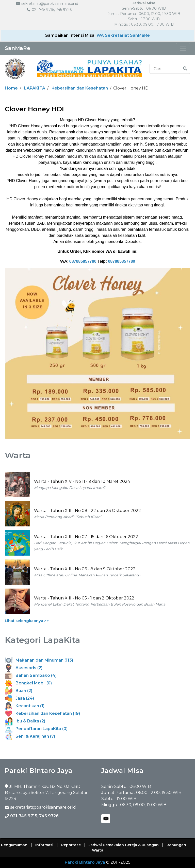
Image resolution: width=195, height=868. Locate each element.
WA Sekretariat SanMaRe (123, 35)
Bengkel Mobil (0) (28, 683)
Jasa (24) (19, 698)
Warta (98, 850)
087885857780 (83, 261)
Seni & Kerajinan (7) (30, 736)
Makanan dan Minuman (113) (39, 660)
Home (11, 88)
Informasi (44, 845)
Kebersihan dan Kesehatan (80, 88)
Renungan (176, 845)
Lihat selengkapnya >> (27, 621)
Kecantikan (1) (25, 706)
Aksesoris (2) (24, 668)
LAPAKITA (35, 88)
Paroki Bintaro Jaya (85, 862)
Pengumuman (14, 845)
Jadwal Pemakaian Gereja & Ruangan (124, 845)
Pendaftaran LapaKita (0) (36, 729)
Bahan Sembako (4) (31, 675)
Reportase (71, 845)
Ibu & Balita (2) (25, 721)
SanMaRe (18, 48)
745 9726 (49, 816)
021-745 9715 (24, 816)
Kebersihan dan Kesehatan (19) (42, 713)
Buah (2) (19, 691)
